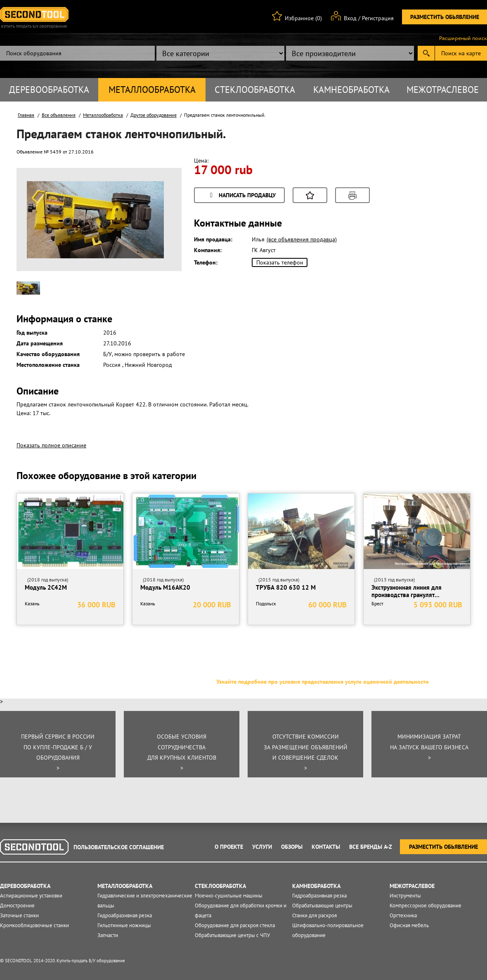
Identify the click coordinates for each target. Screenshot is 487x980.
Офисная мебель (409, 925)
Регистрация (378, 18)
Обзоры (292, 847)
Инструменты (405, 896)
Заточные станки (19, 915)
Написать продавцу (241, 196)
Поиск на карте (461, 53)
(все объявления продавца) (302, 239)
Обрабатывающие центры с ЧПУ (232, 935)
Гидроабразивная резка (125, 915)
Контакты (326, 847)
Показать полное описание (51, 445)
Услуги (262, 847)
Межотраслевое (443, 90)
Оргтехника (403, 915)
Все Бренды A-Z (371, 847)
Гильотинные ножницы (124, 925)
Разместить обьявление (445, 17)
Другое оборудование (154, 115)
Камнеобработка (351, 90)
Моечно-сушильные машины (229, 896)
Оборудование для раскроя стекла (235, 925)
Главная (26, 115)
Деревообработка (49, 90)
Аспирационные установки (31, 896)
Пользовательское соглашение (119, 847)
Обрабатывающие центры (322, 906)
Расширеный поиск (463, 38)
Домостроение (17, 906)
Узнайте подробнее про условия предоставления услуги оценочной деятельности (323, 682)
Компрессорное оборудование (426, 906)
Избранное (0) (303, 18)
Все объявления (59, 115)
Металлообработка (152, 90)
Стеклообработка (255, 90)
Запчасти (108, 935)
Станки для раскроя (314, 915)
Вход (350, 18)
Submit (426, 53)
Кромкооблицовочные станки (34, 925)
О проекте (229, 847)
